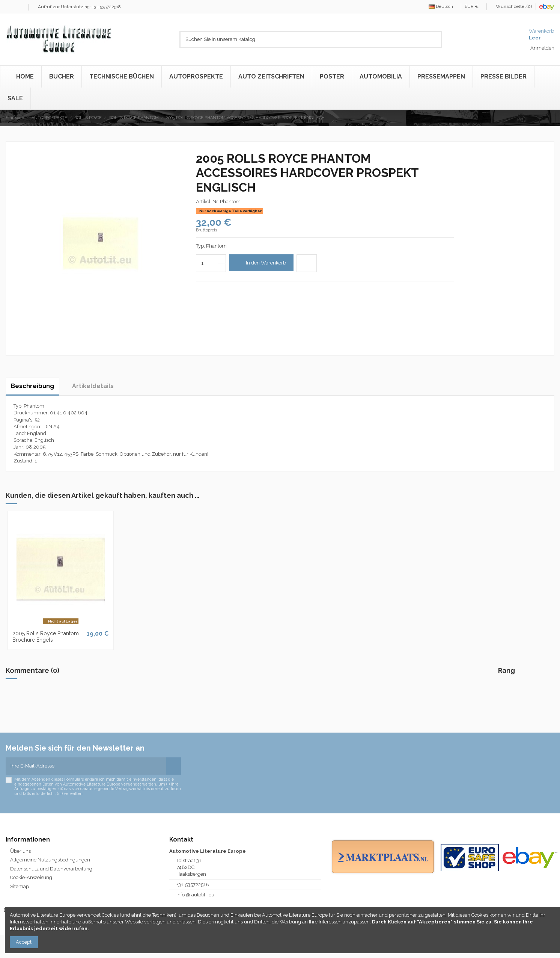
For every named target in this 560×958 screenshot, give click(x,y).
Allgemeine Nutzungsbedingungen (50, 860)
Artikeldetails (93, 386)
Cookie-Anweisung (31, 877)
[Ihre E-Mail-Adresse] (86, 766)
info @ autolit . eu (195, 895)
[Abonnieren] (174, 766)
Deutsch (443, 6)
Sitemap (20, 886)
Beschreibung (32, 386)
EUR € (474, 6)
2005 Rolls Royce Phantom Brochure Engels (46, 637)
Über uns (20, 851)
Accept (24, 942)
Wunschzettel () (512, 6)
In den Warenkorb (261, 263)
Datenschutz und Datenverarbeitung (51, 869)
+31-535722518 (193, 885)
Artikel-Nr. (207, 202)
